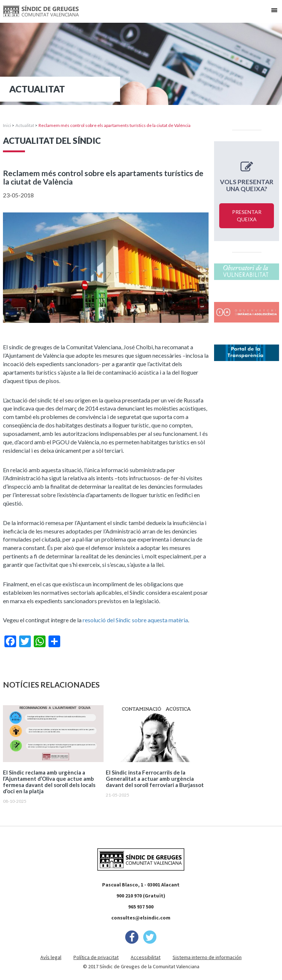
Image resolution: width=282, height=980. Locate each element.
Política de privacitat (96, 957)
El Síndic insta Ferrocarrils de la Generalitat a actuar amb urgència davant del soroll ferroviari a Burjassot (155, 779)
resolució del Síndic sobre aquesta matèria (135, 620)
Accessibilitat (146, 957)
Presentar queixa (247, 216)
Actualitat (25, 125)
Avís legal (51, 957)
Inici (7, 125)
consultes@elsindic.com (141, 918)
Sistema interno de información (207, 957)
